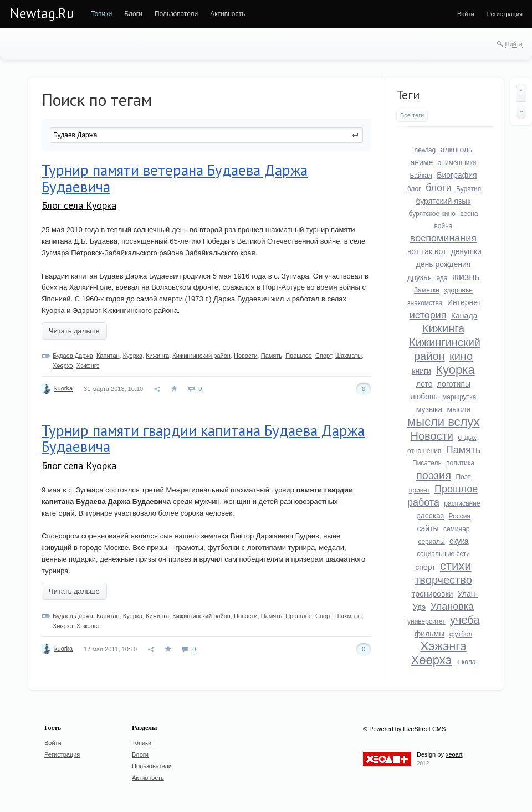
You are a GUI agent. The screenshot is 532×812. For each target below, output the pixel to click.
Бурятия (469, 189)
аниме (422, 162)
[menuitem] (101, 14)
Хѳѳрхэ (63, 366)
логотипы (454, 384)
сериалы (431, 542)
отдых (467, 438)
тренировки (433, 594)
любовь (424, 397)
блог (414, 189)
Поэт (463, 477)
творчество (443, 580)
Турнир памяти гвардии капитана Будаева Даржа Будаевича (203, 439)
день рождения (444, 264)
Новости (246, 356)
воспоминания (443, 238)
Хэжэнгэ (88, 366)
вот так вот (427, 251)
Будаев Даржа (73, 356)
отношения (424, 451)
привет (420, 490)
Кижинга (157, 356)
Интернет (464, 302)
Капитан (108, 356)
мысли (459, 409)
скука (459, 541)
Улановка (452, 607)
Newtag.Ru (42, 13)
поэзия (434, 475)
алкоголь (457, 150)
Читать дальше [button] (74, 331)
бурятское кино (432, 214)
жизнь (466, 277)
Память (272, 356)
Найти (514, 44)
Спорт (324, 356)
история (428, 315)
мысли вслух (443, 422)
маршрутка (459, 397)
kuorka (63, 388)
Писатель (427, 463)
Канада (464, 316)
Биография (457, 175)
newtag (425, 150)
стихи (456, 566)
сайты (428, 528)
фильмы (430, 634)
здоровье (458, 290)
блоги (439, 188)
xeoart (454, 754)
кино (461, 356)
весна (469, 214)
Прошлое (299, 356)
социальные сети (443, 554)
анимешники (457, 163)
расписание (462, 503)
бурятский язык (444, 201)
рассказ (430, 516)
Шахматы (349, 356)
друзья (420, 277)
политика (460, 463)
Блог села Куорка (79, 205)
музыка (429, 409)
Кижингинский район (201, 356)
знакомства (425, 303)
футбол (461, 634)
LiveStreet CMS (424, 729)
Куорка (133, 356)
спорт (425, 567)
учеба (465, 620)
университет (426, 621)
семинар (457, 529)
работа (423, 502)
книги (421, 371)
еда (442, 278)
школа (466, 662)
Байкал (421, 176)
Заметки (427, 290)
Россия (460, 516)
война (444, 226)
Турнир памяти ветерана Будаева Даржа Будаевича (175, 178)
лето (424, 384)
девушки (466, 251)
